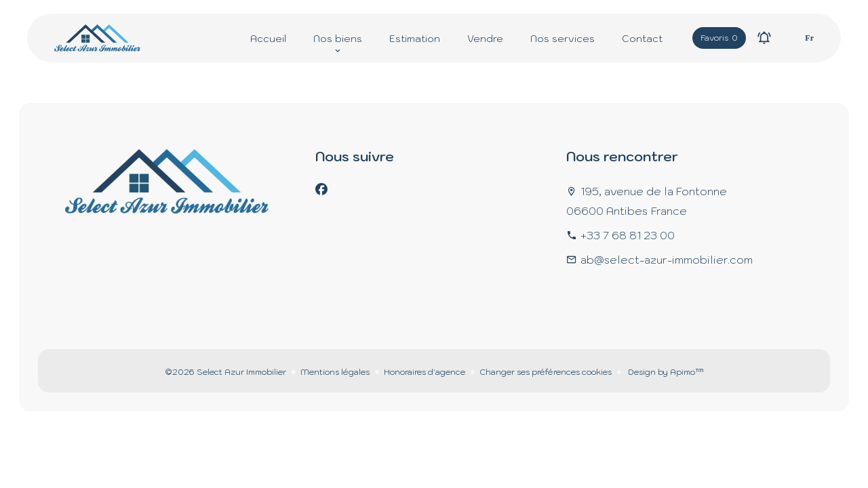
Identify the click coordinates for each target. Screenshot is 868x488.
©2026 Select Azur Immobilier (225, 372)
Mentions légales (335, 372)
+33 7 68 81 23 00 (628, 235)
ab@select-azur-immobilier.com (667, 260)
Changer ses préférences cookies (546, 372)
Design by (665, 372)
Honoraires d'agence (425, 372)
